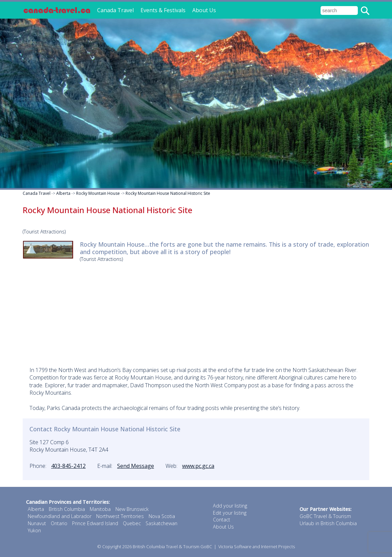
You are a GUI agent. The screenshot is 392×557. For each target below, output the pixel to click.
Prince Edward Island (95, 523)
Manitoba (100, 509)
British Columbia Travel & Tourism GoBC (172, 546)
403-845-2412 (68, 466)
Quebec (132, 523)
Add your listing (230, 506)
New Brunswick (132, 509)
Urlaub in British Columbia (328, 523)
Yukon (34, 530)
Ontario (59, 523)
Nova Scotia (162, 516)
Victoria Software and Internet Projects (257, 546)
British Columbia (67, 509)
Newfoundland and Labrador (60, 516)
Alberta (63, 193)
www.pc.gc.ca (198, 466)
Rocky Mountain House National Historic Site (168, 193)
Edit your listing (230, 513)
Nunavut (37, 523)
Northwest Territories (120, 516)
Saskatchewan (161, 523)
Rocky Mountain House (98, 193)
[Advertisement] (196, 312)
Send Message (136, 466)
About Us (204, 10)
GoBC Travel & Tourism (325, 516)
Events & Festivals (163, 10)
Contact (222, 520)
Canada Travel (115, 10)
